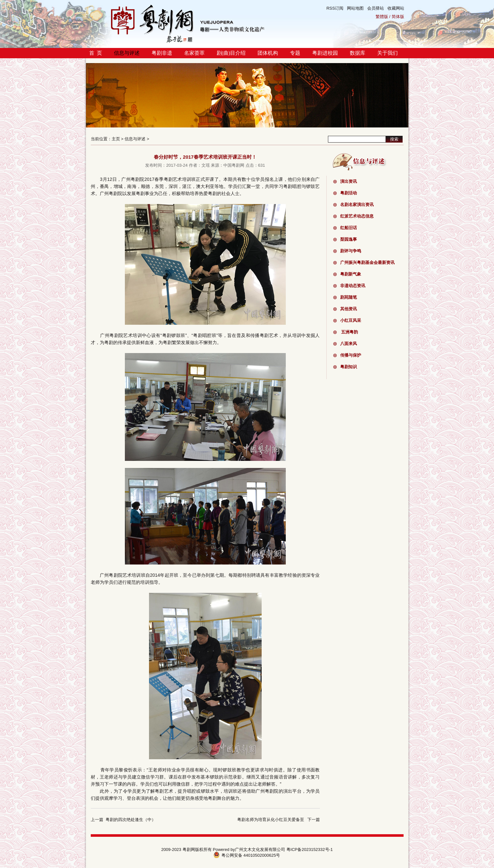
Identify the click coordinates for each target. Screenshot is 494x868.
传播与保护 (347, 355)
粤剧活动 (345, 193)
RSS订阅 (335, 8)
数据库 (358, 53)
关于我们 (387, 53)
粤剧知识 (345, 367)
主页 (116, 139)
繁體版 (382, 17)
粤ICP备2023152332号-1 (310, 849)
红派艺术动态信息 (353, 216)
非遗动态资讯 (349, 286)
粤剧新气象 (347, 274)
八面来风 (345, 344)
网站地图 (355, 8)
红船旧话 (345, 228)
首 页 (96, 53)
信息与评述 (127, 53)
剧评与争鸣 (347, 251)
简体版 (398, 17)
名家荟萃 (194, 53)
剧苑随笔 (345, 297)
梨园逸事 (345, 239)
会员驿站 (376, 8)
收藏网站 (396, 8)
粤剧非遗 (162, 53)
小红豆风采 (347, 320)
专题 (295, 53)
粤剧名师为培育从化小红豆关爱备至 (271, 820)
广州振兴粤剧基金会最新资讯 (364, 262)
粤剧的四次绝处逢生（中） (131, 820)
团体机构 (268, 53)
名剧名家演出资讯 (353, 205)
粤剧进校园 (325, 53)
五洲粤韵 (346, 332)
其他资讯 (345, 309)
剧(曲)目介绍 (231, 53)
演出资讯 (345, 181)
